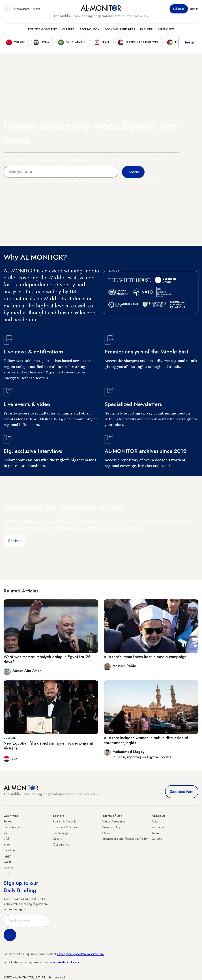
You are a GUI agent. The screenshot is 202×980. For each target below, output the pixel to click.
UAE (6, 839)
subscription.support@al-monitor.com (80, 954)
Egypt (7, 856)
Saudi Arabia (12, 827)
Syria (7, 873)
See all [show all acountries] (189, 42)
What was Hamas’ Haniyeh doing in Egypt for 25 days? (47, 659)
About (155, 821)
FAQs (106, 833)
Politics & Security (42, 29)
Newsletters (22, 9)
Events (36, 9)
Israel (7, 844)
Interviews (166, 29)
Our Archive (61, 844)
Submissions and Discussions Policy (125, 839)
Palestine (9, 850)
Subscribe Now (182, 792)
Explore (146, 29)
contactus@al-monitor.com (64, 962)
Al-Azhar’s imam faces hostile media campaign (145, 657)
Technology (89, 29)
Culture (68, 29)
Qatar (7, 862)
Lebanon (9, 867)
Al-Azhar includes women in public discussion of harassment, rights (146, 740)
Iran (6, 833)
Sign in (194, 9)
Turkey (8, 821)
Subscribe (179, 9)
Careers (157, 839)
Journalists (158, 827)
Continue (15, 541)
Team (155, 833)
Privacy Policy (111, 827)
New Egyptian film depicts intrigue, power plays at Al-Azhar (48, 746)
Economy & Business (120, 29)
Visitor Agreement (114, 821)
